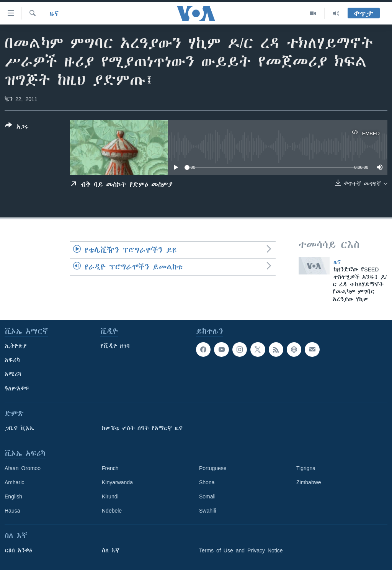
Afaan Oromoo (23, 468)
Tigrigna (306, 468)
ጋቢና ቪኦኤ (19, 428)
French (110, 468)
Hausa (12, 511)
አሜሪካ (13, 374)
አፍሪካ (12, 360)
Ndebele (112, 511)
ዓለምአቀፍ (17, 389)
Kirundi (110, 497)
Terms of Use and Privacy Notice (241, 550)
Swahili (207, 511)
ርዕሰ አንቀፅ (18, 550)
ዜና (54, 13)
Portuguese (213, 468)
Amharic (14, 482)
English (13, 497)
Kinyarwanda (117, 482)
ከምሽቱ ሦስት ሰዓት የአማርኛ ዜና (142, 428)
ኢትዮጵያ (16, 346)
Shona (207, 482)
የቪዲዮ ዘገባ (115, 346)
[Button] (17, 127)
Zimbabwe (309, 482)
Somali (207, 497)
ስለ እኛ (111, 550)
